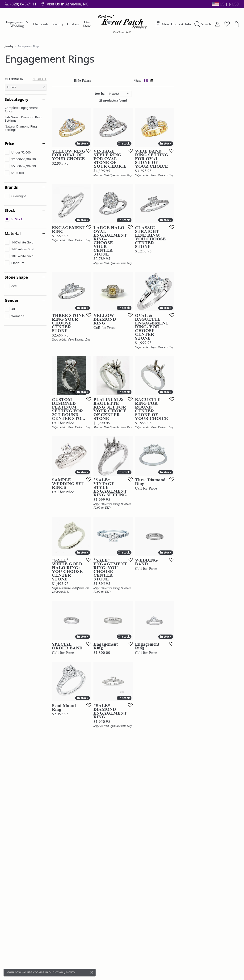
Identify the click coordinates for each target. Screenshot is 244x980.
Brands (11, 187)
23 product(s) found (146, 100)
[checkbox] (18, 152)
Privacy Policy (65, 972)
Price (9, 144)
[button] (225, 4)
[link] (21, 4)
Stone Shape (16, 277)
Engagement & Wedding (17, 24)
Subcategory (17, 99)
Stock (10, 210)
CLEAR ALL (40, 79)
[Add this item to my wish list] (109, 172)
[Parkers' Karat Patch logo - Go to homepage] (122, 24)
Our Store (87, 24)
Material (13, 234)
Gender (12, 300)
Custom (73, 24)
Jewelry (58, 24)
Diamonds (41, 24)
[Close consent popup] (92, 972)
